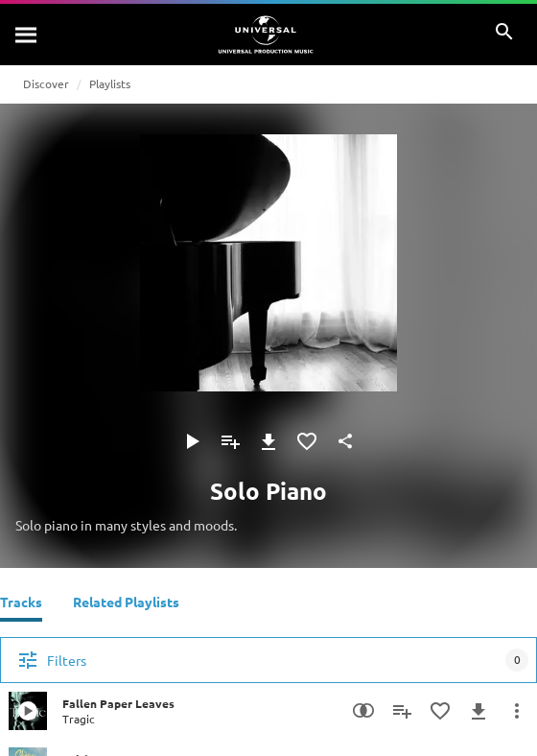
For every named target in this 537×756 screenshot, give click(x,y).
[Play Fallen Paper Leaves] (28, 711)
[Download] (268, 441)
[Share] (345, 441)
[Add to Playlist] (230, 441)
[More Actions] (517, 711)
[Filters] (268, 660)
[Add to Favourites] (307, 441)
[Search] (27, 35)
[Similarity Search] (363, 711)
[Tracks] (21, 604)
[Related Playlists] (126, 604)
